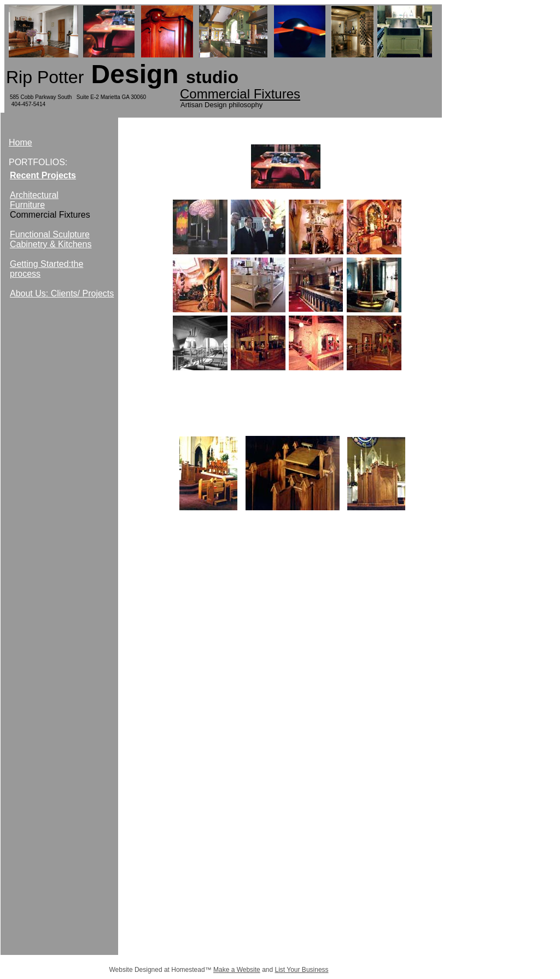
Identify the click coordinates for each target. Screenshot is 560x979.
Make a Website (237, 970)
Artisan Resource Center (284, 594)
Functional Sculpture (50, 234)
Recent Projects (43, 175)
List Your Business (302, 970)
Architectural (34, 195)
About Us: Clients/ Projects (62, 293)
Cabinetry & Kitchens (51, 244)
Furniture (27, 205)
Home (21, 142)
